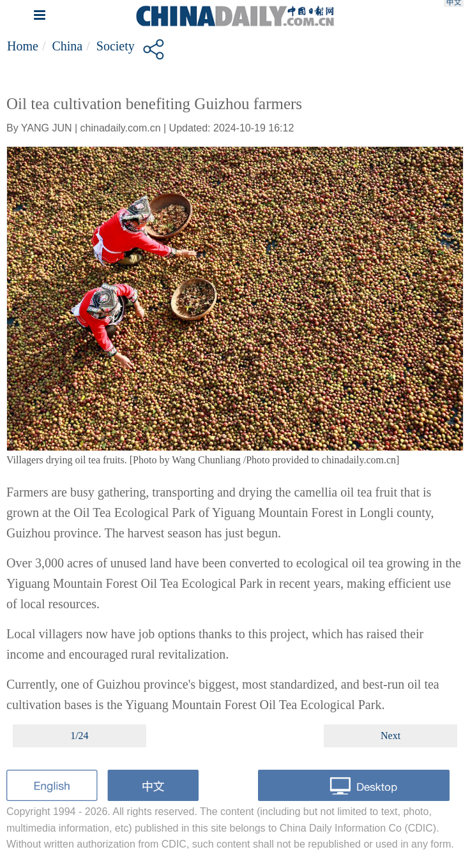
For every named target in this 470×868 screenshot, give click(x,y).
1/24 (79, 736)
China (67, 46)
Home (23, 46)
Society (116, 46)
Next (390, 736)
